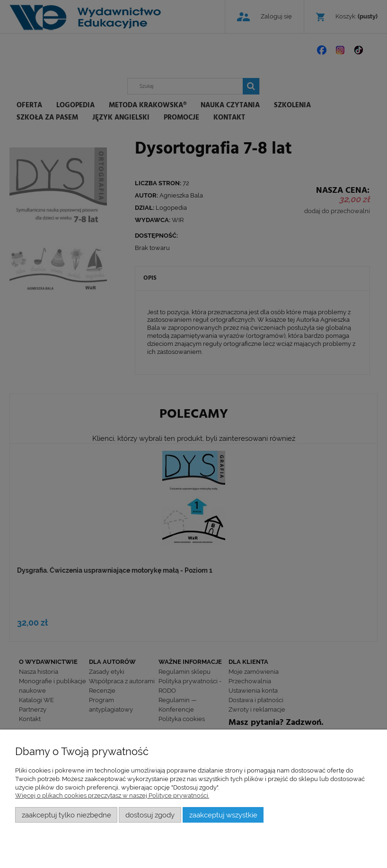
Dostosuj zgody (150, 815)
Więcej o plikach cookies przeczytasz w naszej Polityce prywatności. (112, 795)
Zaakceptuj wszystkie (223, 815)
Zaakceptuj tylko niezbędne (66, 815)
